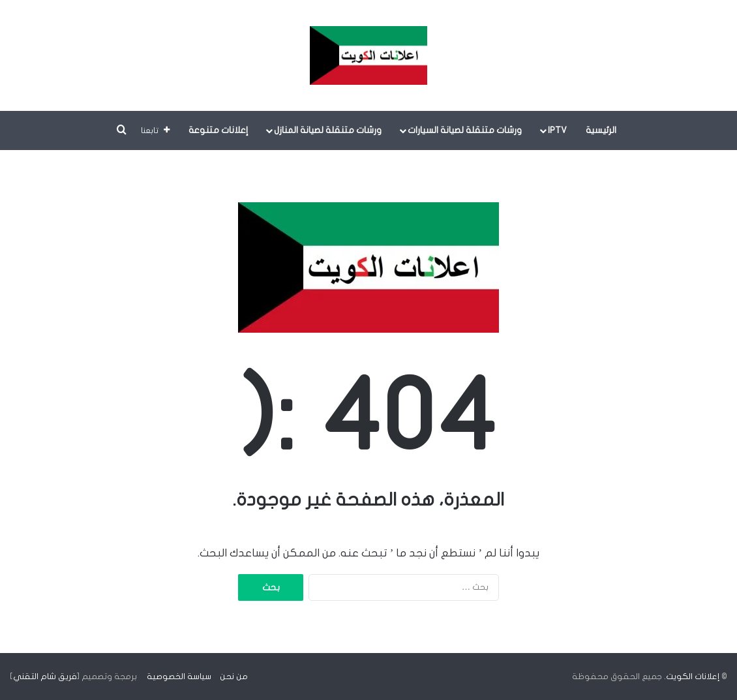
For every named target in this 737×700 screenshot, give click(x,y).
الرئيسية (601, 130)
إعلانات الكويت (693, 677)
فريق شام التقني (45, 677)
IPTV (557, 130)
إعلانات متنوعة (218, 130)
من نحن (234, 677)
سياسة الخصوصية (179, 677)
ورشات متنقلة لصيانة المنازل (328, 130)
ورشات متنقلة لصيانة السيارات (465, 130)
